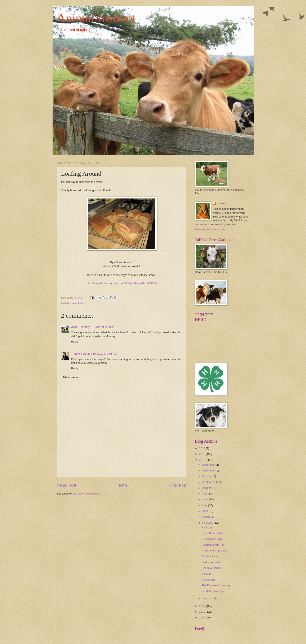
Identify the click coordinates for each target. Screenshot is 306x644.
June (206, 499)
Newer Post (66, 485)
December (209, 465)
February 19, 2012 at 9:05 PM (99, 354)
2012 (202, 460)
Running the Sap (212, 539)
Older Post (178, 485)
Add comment (71, 377)
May (205, 505)
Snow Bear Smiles (213, 533)
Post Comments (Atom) (87, 494)
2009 (202, 618)
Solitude (207, 574)
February (208, 523)
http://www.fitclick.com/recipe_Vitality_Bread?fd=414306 (122, 283)
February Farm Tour (214, 545)
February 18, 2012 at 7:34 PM (96, 327)
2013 (202, 454)
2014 (202, 448)
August (207, 488)
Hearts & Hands (211, 568)
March (206, 517)
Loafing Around (211, 562)
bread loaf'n (78, 303)
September (209, 482)
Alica (74, 327)
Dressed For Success (215, 551)
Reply (75, 342)
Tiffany (76, 354)
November (209, 471)
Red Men (207, 527)
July (205, 494)
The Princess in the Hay (216, 585)
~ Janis (221, 203)
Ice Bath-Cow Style (213, 591)
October (207, 476)
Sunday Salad (210, 556)
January (207, 598)
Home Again (209, 580)
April (205, 511)
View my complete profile (210, 229)
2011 (202, 606)
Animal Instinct (96, 18)
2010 (202, 612)
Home (122, 485)
